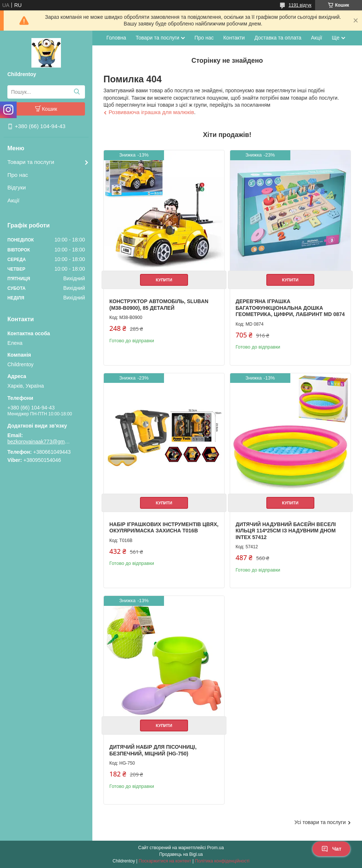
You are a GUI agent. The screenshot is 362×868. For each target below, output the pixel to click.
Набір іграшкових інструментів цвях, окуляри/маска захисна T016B (164, 528)
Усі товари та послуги (320, 822)
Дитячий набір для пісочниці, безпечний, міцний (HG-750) (153, 750)
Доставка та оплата (278, 38)
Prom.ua (216, 848)
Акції (13, 200)
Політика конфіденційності (222, 861)
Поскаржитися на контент (165, 861)
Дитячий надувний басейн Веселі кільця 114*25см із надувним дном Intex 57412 (286, 531)
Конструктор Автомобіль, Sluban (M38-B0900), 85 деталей (159, 305)
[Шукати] (77, 92)
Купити (164, 280)
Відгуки (17, 187)
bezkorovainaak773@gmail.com (39, 442)
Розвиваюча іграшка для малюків (151, 112)
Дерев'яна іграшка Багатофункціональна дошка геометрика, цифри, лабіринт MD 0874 (290, 308)
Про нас (18, 175)
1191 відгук (300, 5)
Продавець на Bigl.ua (181, 854)
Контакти (234, 38)
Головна (116, 38)
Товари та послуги (31, 162)
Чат (331, 849)
